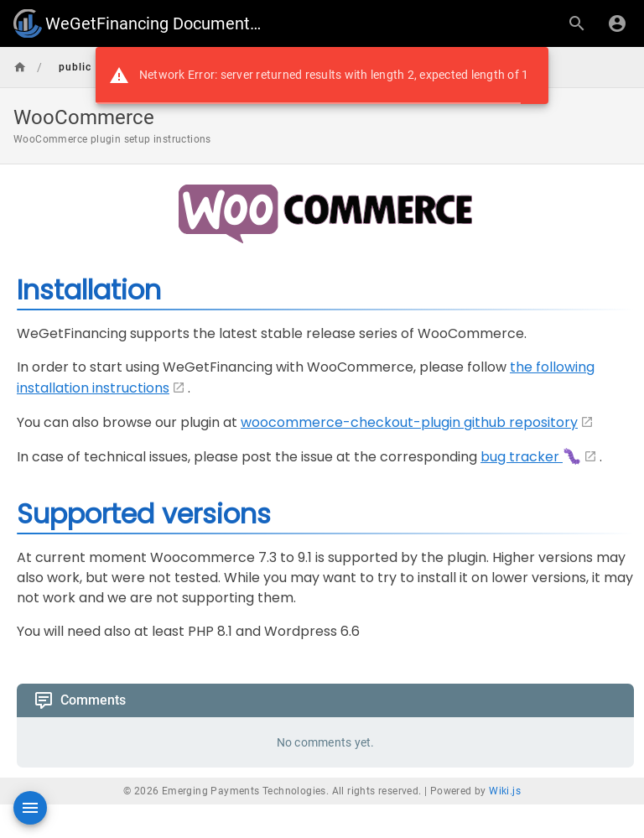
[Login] (617, 23)
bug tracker (530, 457)
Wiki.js (505, 791)
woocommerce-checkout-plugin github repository (409, 422)
